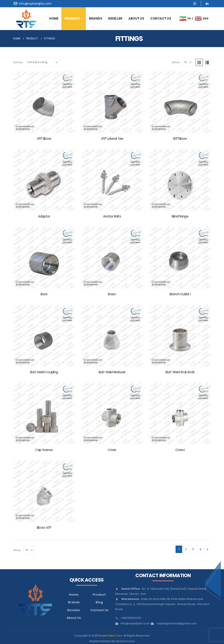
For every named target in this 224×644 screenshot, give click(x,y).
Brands (74, 602)
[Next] (208, 549)
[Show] (188, 62)
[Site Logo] (26, 18)
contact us (161, 18)
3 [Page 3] (193, 549)
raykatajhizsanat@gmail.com (177, 623)
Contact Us (99, 610)
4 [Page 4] (200, 549)
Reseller (115, 18)
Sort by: (18, 62)
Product (72, 18)
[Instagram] (195, 4)
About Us (74, 618)
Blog (99, 602)
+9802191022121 (131, 618)
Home (54, 18)
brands (96, 18)
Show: (176, 62)
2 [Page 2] (186, 549)
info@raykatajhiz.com (135, 623)
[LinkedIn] (207, 4)
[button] (199, 62)
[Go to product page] (44, 102)
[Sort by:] (43, 62)
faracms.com (125, 641)
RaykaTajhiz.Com (111, 636)
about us (136, 18)
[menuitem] (183, 19)
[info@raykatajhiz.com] (33, 4)
